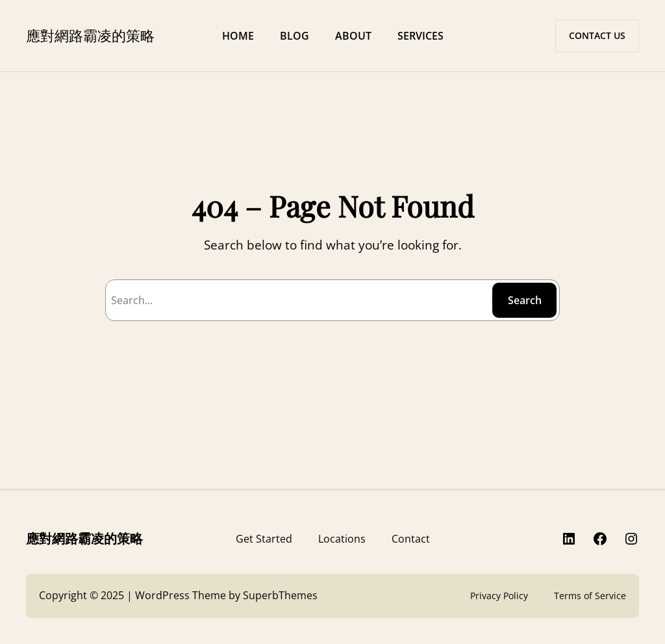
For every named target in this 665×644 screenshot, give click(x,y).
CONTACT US (597, 35)
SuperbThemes (280, 595)
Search (525, 300)
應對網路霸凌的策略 (90, 35)
